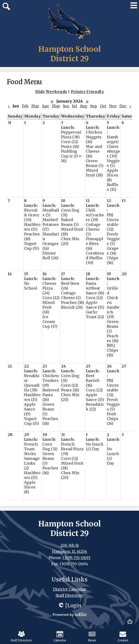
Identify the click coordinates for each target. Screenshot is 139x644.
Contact (123, 636)
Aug (84, 106)
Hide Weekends (51, 92)
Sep (94, 106)
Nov (113, 106)
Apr (46, 106)
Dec (123, 106)
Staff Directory (21, 636)
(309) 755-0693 (77, 558)
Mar (35, 106)
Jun (66, 106)
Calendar (60, 636)
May (56, 106)
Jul (75, 106)
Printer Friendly (87, 92)
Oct (103, 106)
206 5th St (70, 545)
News (92, 636)
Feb (25, 106)
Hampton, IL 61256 (69, 551)
